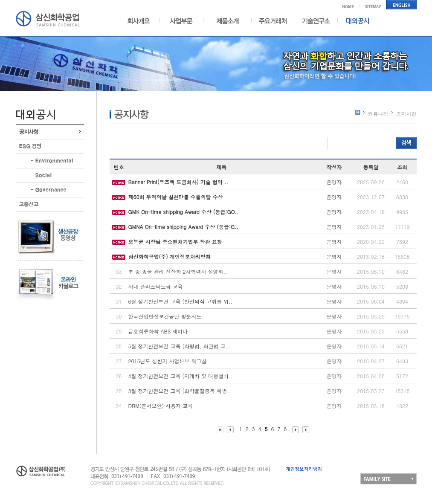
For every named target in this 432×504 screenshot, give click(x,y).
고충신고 (50, 204)
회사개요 (142, 21)
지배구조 (50, 190)
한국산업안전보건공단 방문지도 (165, 316)
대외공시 (354, 21)
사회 (50, 175)
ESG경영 (50, 146)
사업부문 (179, 21)
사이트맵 (373, 5)
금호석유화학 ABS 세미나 (158, 331)
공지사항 (50, 132)
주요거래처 (273, 21)
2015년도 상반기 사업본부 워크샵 (168, 361)
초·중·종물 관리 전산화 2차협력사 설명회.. (178, 271)
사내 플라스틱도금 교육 (156, 286)
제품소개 (226, 21)
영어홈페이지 (402, 5)
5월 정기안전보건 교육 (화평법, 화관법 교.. (179, 346)
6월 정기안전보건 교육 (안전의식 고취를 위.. (181, 301)
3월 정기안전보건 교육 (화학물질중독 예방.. (180, 391)
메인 (351, 5)
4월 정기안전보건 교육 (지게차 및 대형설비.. (181, 376)
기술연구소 (316, 21)
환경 (50, 161)
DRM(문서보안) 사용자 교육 (161, 406)
